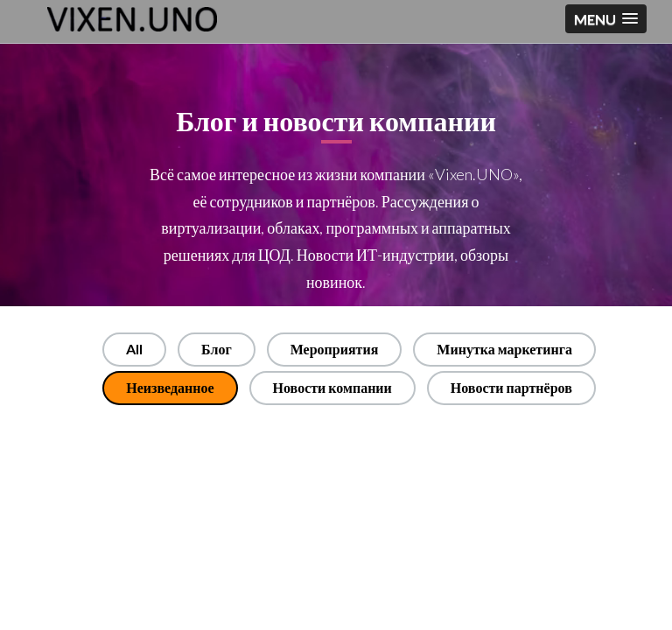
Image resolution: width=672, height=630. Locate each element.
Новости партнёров (511, 387)
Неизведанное (170, 387)
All (134, 349)
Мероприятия (335, 349)
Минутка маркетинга (504, 349)
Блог (217, 349)
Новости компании (332, 387)
